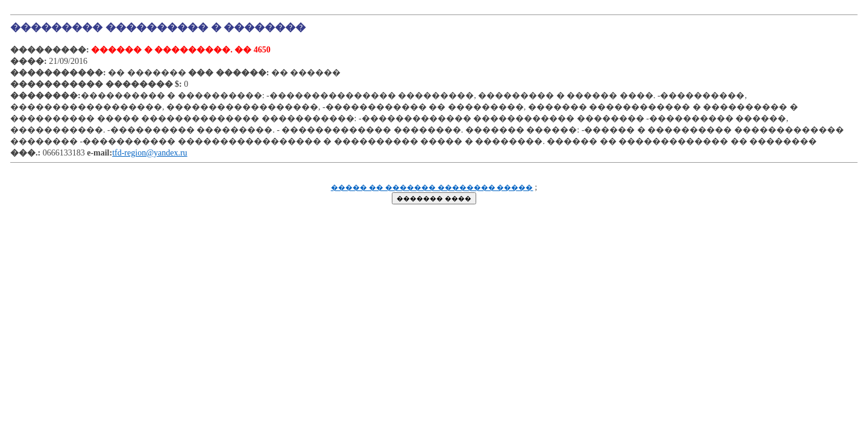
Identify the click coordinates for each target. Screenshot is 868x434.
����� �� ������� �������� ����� (432, 188)
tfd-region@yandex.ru (149, 153)
